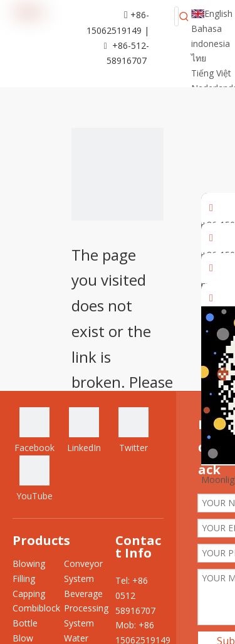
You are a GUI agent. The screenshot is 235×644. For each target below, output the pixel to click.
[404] (118, 174)
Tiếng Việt (211, 73)
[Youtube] (34, 480)
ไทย (199, 58)
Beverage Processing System (86, 609)
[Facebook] (34, 431)
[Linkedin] (84, 431)
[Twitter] (133, 431)
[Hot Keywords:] (184, 16)
